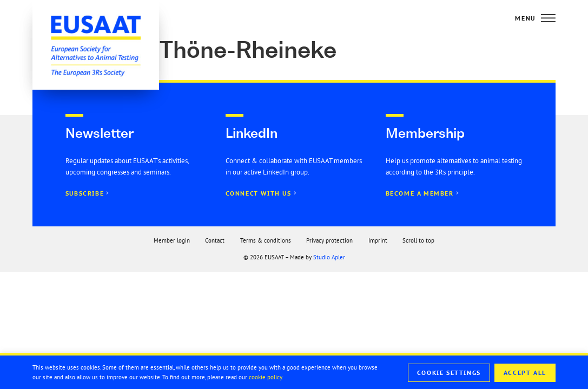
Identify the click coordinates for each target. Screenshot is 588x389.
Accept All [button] (525, 373)
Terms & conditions (266, 240)
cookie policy (265, 377)
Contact (215, 240)
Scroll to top (418, 240)
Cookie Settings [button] (449, 373)
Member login (172, 240)
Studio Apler (329, 257)
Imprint (378, 240)
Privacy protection (329, 240)
